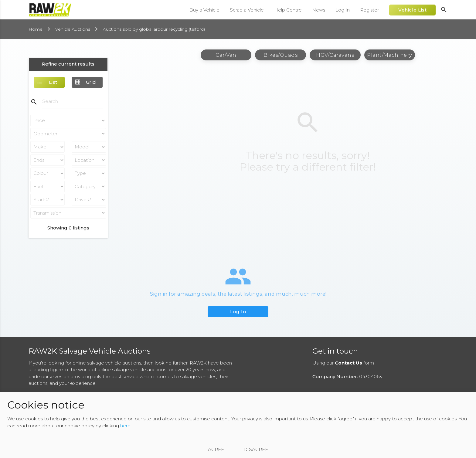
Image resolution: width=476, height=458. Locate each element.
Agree (216, 449)
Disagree (256, 449)
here (125, 426)
